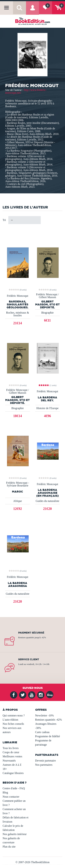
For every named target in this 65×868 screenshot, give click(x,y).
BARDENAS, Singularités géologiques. (18, 304)
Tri (4, 220)
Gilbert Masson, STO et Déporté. (47, 304)
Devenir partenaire (45, 761)
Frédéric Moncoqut (18, 296)
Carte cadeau (42, 732)
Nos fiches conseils (13, 724)
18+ (5, 769)
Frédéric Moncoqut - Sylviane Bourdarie (18, 484)
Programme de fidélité (48, 736)
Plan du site (9, 847)
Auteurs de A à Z (12, 765)
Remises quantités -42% (49, 720)
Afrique (18, 501)
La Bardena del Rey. (47, 399)
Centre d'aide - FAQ (14, 788)
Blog (5, 792)
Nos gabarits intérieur (15, 834)
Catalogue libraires (13, 773)
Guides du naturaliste (47, 501)
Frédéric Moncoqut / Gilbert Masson (47, 296)
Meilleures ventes (12, 756)
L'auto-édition (10, 720)
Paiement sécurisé (31, 633)
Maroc (18, 492)
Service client (29, 659)
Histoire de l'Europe (47, 408)
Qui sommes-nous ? (14, 715)
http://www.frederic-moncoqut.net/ (26, 91)
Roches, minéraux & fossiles (18, 314)
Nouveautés (9, 761)
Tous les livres (11, 748)
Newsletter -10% (45, 715)
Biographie (47, 313)
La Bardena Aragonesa (18, 584)
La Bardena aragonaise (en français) (47, 493)
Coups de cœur (11, 752)
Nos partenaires (44, 765)
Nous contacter (11, 797)
